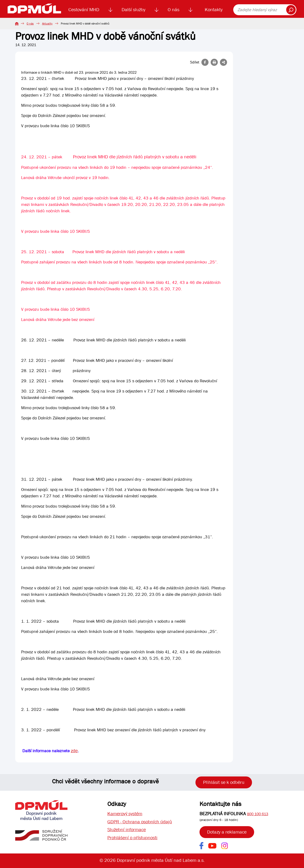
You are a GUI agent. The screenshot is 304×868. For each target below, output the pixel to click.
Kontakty (214, 10)
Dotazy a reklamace (227, 832)
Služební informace (127, 830)
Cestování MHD (84, 10)
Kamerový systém (125, 814)
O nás (173, 10)
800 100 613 (258, 814)
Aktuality (47, 24)
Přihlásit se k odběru (224, 782)
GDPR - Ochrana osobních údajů (140, 822)
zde (74, 751)
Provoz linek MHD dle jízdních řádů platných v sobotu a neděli (135, 157)
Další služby (133, 10)
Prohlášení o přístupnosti (132, 838)
